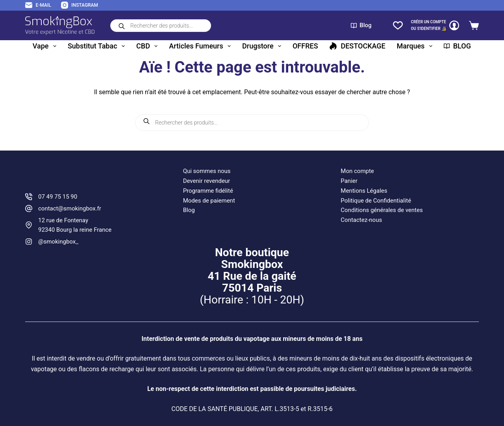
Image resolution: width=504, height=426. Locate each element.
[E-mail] (38, 6)
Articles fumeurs (201, 46)
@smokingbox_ (58, 242)
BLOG (457, 46)
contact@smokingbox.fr (70, 208)
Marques (416, 46)
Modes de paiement (209, 201)
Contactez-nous (361, 220)
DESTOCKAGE (357, 46)
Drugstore (263, 46)
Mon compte (357, 171)
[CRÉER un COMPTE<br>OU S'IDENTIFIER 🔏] (435, 25)
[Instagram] (80, 6)
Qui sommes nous (207, 171)
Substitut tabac (98, 46)
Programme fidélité (208, 191)
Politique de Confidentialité (376, 201)
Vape (46, 46)
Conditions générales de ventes (382, 210)
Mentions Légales (364, 191)
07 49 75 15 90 (58, 197)
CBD (148, 46)
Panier (349, 181)
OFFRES (305, 46)
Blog (361, 25)
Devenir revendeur (207, 181)
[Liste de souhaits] (398, 25)
